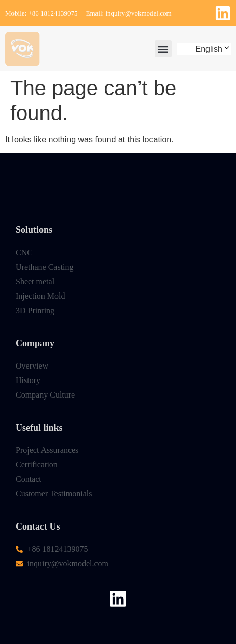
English (213, 49)
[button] (163, 49)
